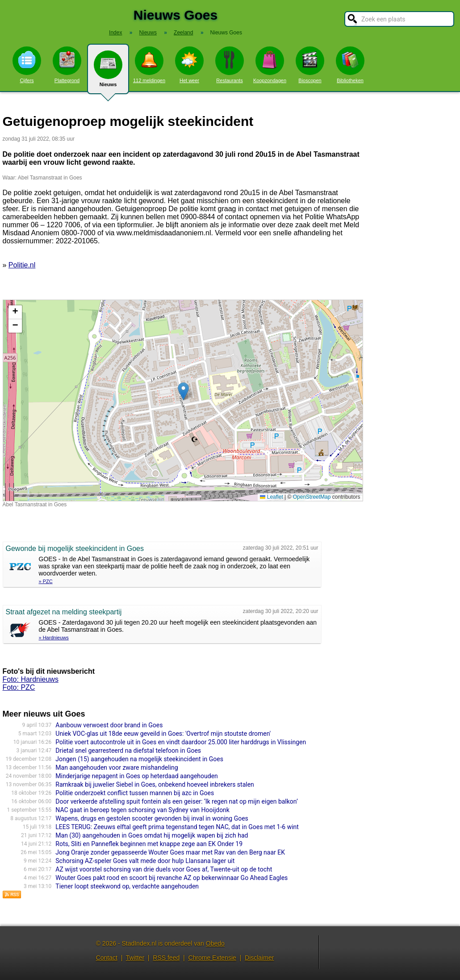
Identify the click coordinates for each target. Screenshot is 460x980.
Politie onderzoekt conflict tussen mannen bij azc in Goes (135, 793)
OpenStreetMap (312, 497)
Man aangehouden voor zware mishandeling (117, 767)
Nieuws (108, 72)
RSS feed (166, 958)
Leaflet (271, 497)
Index (115, 33)
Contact (107, 958)
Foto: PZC (19, 687)
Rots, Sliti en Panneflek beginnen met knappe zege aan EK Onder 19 (149, 844)
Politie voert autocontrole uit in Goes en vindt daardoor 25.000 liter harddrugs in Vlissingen (181, 742)
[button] (183, 391)
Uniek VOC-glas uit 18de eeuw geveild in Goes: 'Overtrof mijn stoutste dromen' (163, 734)
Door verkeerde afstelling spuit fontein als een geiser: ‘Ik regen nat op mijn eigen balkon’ (177, 801)
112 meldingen (149, 65)
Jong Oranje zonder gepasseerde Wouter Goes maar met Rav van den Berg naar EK (170, 852)
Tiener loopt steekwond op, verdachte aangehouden (127, 886)
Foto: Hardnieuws (31, 679)
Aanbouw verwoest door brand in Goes (109, 725)
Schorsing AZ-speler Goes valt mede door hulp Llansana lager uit (145, 861)
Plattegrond (67, 65)
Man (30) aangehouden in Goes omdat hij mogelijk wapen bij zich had (152, 835)
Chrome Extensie (212, 958)
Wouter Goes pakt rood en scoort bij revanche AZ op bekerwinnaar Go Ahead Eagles (171, 878)
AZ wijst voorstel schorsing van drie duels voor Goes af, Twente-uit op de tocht (164, 869)
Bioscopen (310, 65)
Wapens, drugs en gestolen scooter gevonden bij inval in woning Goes (152, 818)
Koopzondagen (270, 65)
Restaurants (230, 65)
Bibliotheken (350, 65)
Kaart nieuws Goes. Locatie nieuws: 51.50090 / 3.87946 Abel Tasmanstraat (182, 400)
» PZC (46, 581)
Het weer (189, 65)
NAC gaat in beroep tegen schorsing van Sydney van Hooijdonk (142, 810)
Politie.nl (22, 265)
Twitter (135, 958)
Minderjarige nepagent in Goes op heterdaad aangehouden (137, 776)
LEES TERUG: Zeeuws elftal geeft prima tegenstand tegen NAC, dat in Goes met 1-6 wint (177, 827)
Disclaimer (259, 958)
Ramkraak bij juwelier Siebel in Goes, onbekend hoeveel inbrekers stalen (155, 784)
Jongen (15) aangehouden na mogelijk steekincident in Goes (139, 759)
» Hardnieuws (54, 638)
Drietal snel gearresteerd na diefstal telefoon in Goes (128, 751)
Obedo (215, 943)
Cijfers (27, 65)
